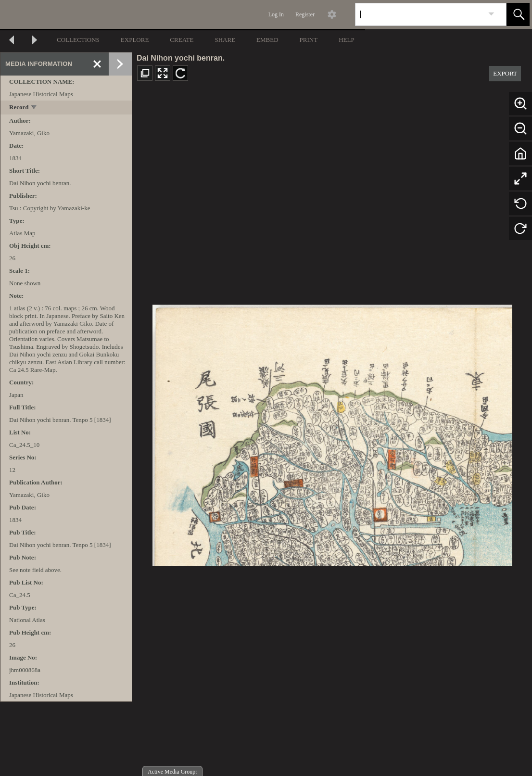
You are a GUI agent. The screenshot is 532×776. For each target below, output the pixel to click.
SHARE (225, 40)
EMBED (267, 40)
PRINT (309, 40)
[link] (491, 14)
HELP (347, 40)
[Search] (419, 14)
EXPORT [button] (505, 73)
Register (305, 14)
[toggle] (34, 108)
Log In (276, 14)
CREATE (182, 40)
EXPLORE (135, 40)
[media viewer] (332, 433)
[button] (518, 14)
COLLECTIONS (78, 40)
